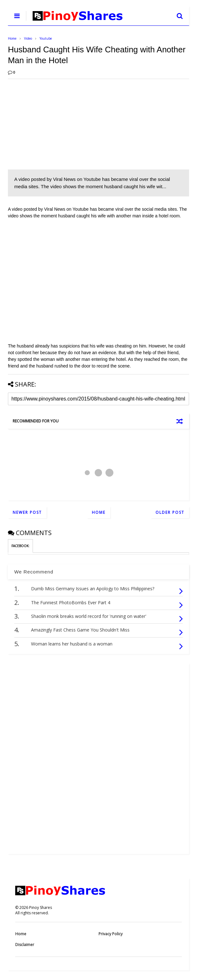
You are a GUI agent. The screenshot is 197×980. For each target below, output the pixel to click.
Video (28, 38)
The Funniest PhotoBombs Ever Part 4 (71, 603)
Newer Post (27, 512)
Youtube (46, 38)
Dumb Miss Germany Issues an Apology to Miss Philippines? (93, 589)
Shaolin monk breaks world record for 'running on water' (89, 616)
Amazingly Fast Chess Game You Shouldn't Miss (80, 630)
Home (12, 38)
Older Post (170, 512)
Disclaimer (25, 945)
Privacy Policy (111, 934)
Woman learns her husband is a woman (72, 644)
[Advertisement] (98, 123)
